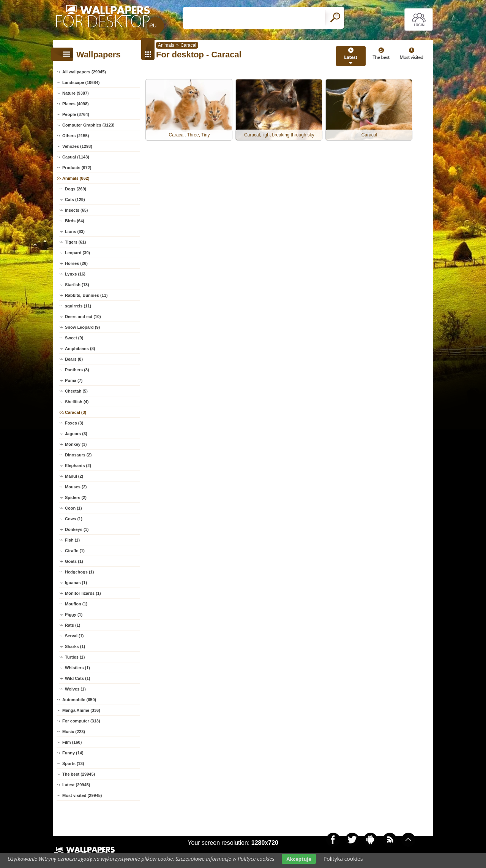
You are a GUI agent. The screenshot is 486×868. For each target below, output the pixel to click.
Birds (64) (75, 221)
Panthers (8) (77, 370)
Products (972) (77, 168)
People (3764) (76, 114)
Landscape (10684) (81, 82)
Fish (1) (72, 540)
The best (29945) (79, 774)
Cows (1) (74, 519)
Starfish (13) (77, 285)
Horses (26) (76, 263)
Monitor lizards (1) (83, 593)
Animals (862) (76, 178)
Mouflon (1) (76, 604)
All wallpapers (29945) (84, 72)
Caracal (188, 45)
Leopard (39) (77, 253)
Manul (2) (74, 476)
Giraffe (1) (75, 551)
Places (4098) (76, 104)
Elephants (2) (78, 466)
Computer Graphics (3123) (88, 125)
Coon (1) (73, 508)
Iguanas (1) (76, 583)
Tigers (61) (75, 242)
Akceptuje (299, 859)
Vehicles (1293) (77, 146)
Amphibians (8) (80, 348)
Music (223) (74, 732)
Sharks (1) (75, 646)
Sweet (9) (74, 338)
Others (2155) (76, 136)
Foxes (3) (74, 423)
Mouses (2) (76, 487)
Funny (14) (73, 753)
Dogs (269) (76, 189)
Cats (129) (75, 200)
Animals (166, 45)
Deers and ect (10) (83, 317)
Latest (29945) (76, 785)
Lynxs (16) (75, 274)
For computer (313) (81, 721)
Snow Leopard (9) (82, 327)
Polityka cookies (343, 859)
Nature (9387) (76, 93)
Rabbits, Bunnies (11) (86, 295)
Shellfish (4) (77, 402)
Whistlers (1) (77, 668)
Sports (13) (73, 763)
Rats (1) (73, 625)
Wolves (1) (75, 689)
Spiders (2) (76, 497)
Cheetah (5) (76, 391)
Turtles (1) (75, 657)
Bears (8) (74, 359)
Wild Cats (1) (78, 678)
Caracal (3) (76, 412)
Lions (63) (75, 231)
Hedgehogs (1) (79, 572)
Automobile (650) (79, 700)
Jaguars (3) (76, 434)
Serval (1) (74, 636)
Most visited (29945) (82, 795)
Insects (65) (77, 210)
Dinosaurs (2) (78, 455)
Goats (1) (74, 561)
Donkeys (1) (77, 529)
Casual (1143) (76, 157)
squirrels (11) (78, 306)
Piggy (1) (74, 615)
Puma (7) (74, 380)
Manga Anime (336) (81, 710)
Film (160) (72, 742)
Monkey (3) (76, 444)
